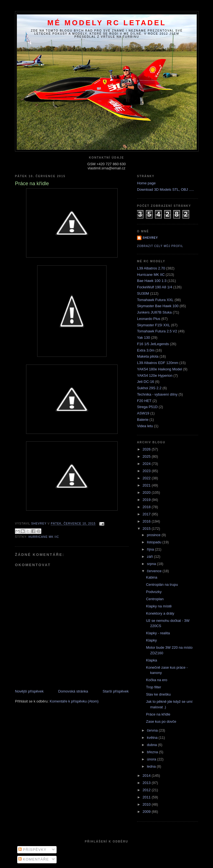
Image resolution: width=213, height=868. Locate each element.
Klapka (151, 660)
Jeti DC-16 (145, 382)
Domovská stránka (73, 691)
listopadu (155, 542)
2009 (147, 812)
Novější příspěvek (29, 691)
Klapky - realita (158, 633)
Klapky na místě (159, 606)
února (152, 759)
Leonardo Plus (149, 319)
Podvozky (154, 592)
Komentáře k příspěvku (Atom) (74, 701)
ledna (152, 766)
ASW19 (143, 413)
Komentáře (34, 859)
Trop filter (153, 687)
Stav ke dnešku (158, 694)
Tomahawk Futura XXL (155, 300)
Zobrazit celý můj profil (160, 246)
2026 (147, 449)
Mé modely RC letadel (107, 23)
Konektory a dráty (160, 613)
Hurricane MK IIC (44, 537)
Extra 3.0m (146, 350)
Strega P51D (147, 407)
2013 (147, 783)
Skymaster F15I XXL (154, 325)
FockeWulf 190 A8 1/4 (155, 287)
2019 (147, 500)
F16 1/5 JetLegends (153, 344)
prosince (154, 535)
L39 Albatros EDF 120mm (158, 363)
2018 (147, 507)
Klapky (151, 640)
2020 (147, 492)
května (153, 738)
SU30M (143, 293)
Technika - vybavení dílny (157, 394)
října (151, 549)
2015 (147, 529)
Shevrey (150, 238)
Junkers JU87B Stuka (154, 312)
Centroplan (155, 599)
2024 (147, 464)
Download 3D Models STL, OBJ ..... (165, 189)
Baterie (143, 420)
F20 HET (144, 401)
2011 (147, 797)
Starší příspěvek (116, 691)
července (155, 571)
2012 (147, 790)
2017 (147, 514)
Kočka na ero (157, 680)
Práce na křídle (158, 714)
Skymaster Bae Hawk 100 (158, 306)
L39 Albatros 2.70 (151, 268)
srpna (152, 564)
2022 (147, 478)
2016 (147, 521)
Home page (146, 183)
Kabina (151, 577)
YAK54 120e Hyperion (155, 376)
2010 (147, 804)
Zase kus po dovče (161, 721)
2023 (147, 471)
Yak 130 (144, 338)
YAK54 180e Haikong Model (159, 369)
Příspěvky (32, 850)
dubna (153, 745)
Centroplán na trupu (162, 585)
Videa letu (145, 426)
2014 (147, 776)
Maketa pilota (148, 356)
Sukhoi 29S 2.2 (149, 388)
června (153, 730)
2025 (147, 456)
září (150, 557)
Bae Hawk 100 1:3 (152, 281)
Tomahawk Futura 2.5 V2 (157, 331)
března (153, 752)
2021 (147, 485)
